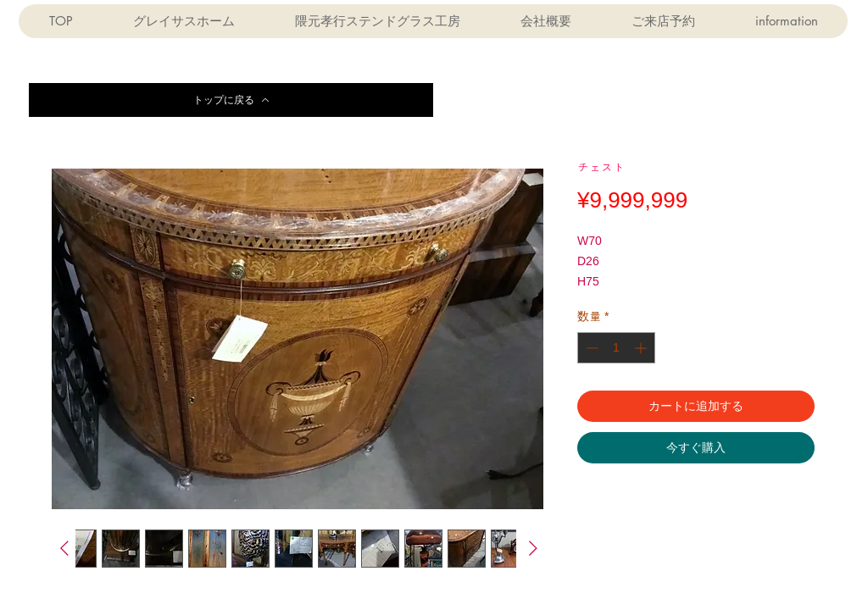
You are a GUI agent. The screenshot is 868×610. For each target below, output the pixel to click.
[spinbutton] (616, 348)
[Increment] (642, 348)
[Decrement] (590, 348)
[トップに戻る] (231, 100)
